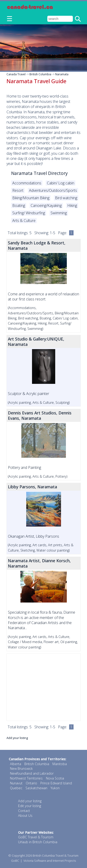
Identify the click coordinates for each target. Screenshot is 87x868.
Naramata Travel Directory (39, 173)
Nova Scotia (55, 778)
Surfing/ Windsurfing (29, 213)
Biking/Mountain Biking (31, 198)
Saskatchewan (36, 788)
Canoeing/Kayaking (46, 205)
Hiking (72, 205)
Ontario (31, 783)
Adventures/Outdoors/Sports (53, 190)
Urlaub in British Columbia (38, 842)
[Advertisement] (44, 687)
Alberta (16, 764)
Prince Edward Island (56, 783)
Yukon (55, 788)
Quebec (16, 788)
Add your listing (17, 738)
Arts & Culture (24, 221)
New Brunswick (21, 769)
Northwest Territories (26, 778)
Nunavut (16, 783)
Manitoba (60, 764)
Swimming (59, 213)
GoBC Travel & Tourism (36, 837)
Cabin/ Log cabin (61, 183)
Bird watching (66, 198)
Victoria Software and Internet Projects (50, 861)
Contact (24, 811)
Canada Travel (16, 74)
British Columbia (40, 74)
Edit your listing (30, 806)
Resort (18, 190)
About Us (25, 816)
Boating (19, 205)
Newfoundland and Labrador (32, 773)
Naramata (62, 74)
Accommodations (27, 183)
